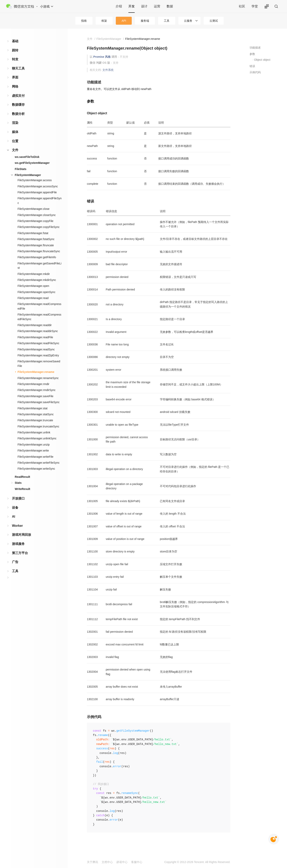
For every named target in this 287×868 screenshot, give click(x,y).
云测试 (214, 21)
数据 (170, 6)
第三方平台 (20, 553)
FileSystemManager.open (33, 286)
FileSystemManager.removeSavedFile (39, 364)
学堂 (255, 6)
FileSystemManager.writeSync (36, 469)
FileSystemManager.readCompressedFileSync (39, 317)
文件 (15, 150)
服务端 (145, 21)
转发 (15, 59)
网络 (15, 87)
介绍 (119, 6)
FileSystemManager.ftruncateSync (39, 251)
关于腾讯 (92, 862)
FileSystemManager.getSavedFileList (39, 266)
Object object (262, 60)
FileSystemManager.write (33, 451)
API (124, 21)
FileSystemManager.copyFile (35, 221)
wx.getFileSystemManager (32, 163)
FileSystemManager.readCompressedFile (39, 306)
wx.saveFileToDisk (27, 157)
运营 (157, 6)
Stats (18, 483)
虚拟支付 (18, 96)
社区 (242, 6)
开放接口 (18, 498)
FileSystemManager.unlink (34, 432)
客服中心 (137, 862)
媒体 (15, 132)
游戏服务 (18, 544)
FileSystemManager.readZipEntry (38, 355)
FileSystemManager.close (33, 209)
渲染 (15, 123)
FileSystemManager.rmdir (33, 384)
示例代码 (255, 72)
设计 (144, 6)
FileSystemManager (28, 175)
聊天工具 (18, 68)
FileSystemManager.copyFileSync (39, 227)
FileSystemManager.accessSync (38, 186)
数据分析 (18, 114)
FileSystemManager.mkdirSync (37, 280)
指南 (84, 21)
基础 (15, 41)
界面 (15, 77)
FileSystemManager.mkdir (34, 274)
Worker (17, 526)
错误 (252, 66)
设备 (15, 508)
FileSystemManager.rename (36, 372)
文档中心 (107, 862)
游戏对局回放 (22, 535)
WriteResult (23, 489)
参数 (252, 54)
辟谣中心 (122, 862)
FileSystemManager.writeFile (35, 457)
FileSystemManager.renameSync (38, 378)
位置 (15, 141)
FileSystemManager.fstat (33, 233)
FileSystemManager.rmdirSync (37, 390)
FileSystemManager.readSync (36, 349)
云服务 (188, 21)
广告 (15, 562)
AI (14, 517)
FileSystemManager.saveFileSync (39, 402)
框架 (104, 21)
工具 (167, 21)
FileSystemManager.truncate (35, 420)
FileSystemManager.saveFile (35, 396)
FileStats (21, 169)
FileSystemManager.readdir (35, 325)
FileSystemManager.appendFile (37, 192)
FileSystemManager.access (35, 180)
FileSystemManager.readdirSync (38, 331)
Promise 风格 (102, 57)
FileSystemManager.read (33, 298)
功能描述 (255, 48)
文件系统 (108, 70)
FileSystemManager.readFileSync (38, 343)
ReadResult (22, 477)
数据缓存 (18, 105)
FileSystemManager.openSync (36, 292)
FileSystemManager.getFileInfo (37, 257)
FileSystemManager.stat (32, 408)
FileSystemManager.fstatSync (36, 239)
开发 (132, 6)
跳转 (15, 50)
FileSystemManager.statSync (36, 414)
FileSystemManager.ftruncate (36, 245)
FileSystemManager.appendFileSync (40, 200)
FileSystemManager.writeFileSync (39, 463)
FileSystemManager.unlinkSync (37, 438)
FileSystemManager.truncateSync (38, 426)
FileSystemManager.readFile (35, 337)
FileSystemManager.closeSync (37, 215)
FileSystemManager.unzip (34, 445)
